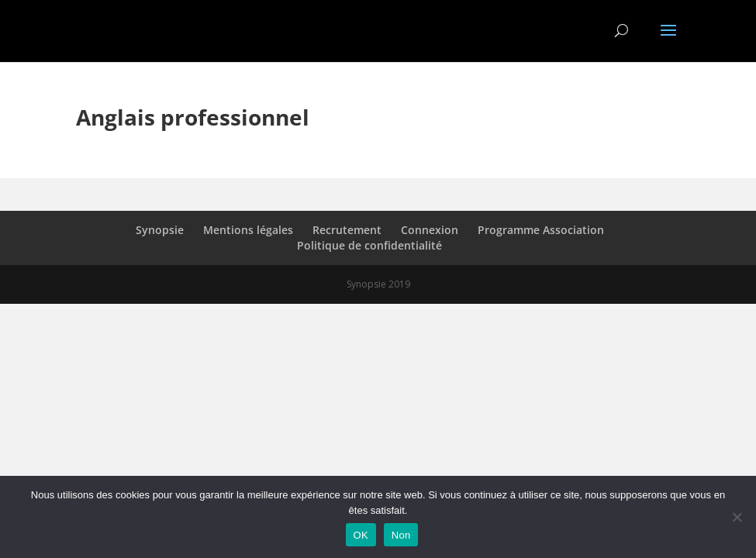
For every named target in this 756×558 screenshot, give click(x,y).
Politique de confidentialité (369, 245)
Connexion (430, 230)
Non (401, 535)
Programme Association (541, 230)
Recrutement (347, 230)
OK (361, 535)
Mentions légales (248, 230)
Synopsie (160, 230)
